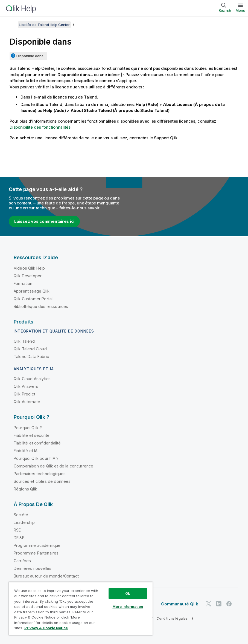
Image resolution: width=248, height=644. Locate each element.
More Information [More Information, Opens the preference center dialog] (128, 607)
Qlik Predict (24, 394)
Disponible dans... (31, 56)
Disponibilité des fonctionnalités (40, 127)
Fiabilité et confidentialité (37, 443)
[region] (81, 609)
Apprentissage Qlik (32, 291)
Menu (240, 10)
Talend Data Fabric (31, 356)
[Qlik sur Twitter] (209, 604)
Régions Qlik (25, 489)
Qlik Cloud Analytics (32, 379)
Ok (128, 593)
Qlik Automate (27, 402)
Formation (23, 283)
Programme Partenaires (36, 553)
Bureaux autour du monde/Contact (46, 576)
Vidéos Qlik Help (29, 268)
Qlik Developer (28, 276)
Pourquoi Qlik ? (28, 428)
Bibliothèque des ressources (41, 306)
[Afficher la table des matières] (11, 25)
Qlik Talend (24, 341)
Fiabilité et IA (26, 451)
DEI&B (19, 538)
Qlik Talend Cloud (30, 349)
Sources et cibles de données (42, 481)
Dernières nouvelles (33, 568)
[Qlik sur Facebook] (229, 604)
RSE (17, 530)
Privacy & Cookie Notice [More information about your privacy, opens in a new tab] (46, 628)
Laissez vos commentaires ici (44, 221)
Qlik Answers (26, 386)
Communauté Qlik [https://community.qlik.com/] (180, 604)
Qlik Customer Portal (33, 299)
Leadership (24, 522)
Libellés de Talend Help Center (44, 25)
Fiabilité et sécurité (32, 435)
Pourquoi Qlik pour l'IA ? (36, 458)
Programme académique (37, 545)
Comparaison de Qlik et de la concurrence (53, 466)
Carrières (22, 561)
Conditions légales (172, 618)
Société (21, 515)
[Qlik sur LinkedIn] (219, 604)
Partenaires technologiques (40, 474)
